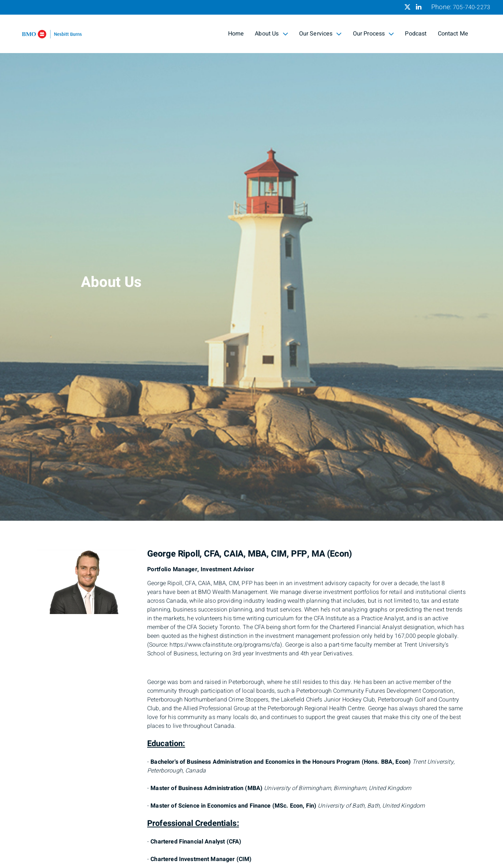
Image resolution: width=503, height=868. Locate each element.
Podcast (416, 34)
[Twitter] (407, 7)
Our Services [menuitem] (321, 34)
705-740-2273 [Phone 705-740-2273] (472, 7)
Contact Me (453, 34)
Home (236, 34)
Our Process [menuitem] (374, 34)
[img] (251, 260)
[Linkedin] (419, 7)
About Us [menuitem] (271, 34)
